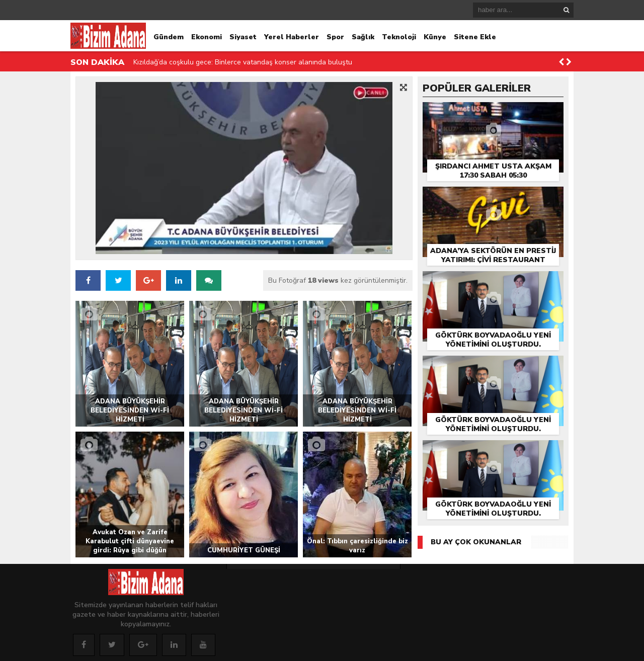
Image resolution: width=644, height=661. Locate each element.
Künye (435, 37)
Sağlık (363, 37)
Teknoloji (399, 37)
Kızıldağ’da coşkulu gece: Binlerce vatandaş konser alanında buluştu (243, 62)
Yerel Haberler (292, 37)
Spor (335, 37)
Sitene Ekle (475, 37)
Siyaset (243, 37)
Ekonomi (207, 37)
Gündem (169, 37)
